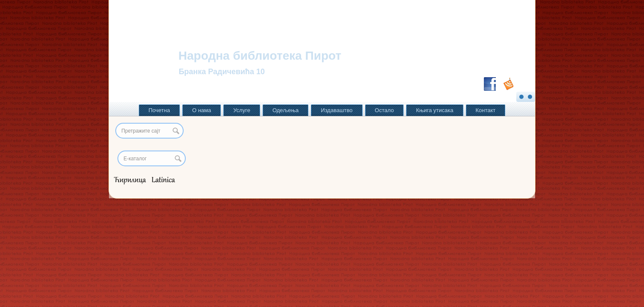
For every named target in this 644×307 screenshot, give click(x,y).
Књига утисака (435, 110)
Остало (385, 110)
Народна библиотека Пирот (260, 56)
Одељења (285, 110)
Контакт (486, 110)
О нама (202, 110)
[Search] (152, 158)
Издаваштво (337, 110)
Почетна (159, 110)
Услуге (242, 110)
